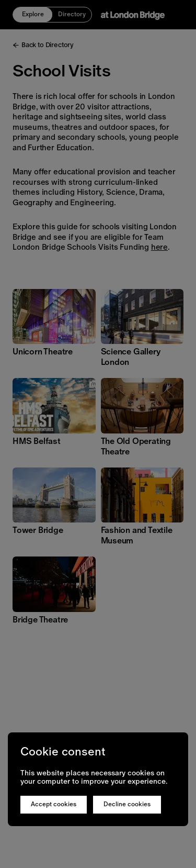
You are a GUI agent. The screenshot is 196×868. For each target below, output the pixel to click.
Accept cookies (54, 804)
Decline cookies (127, 804)
